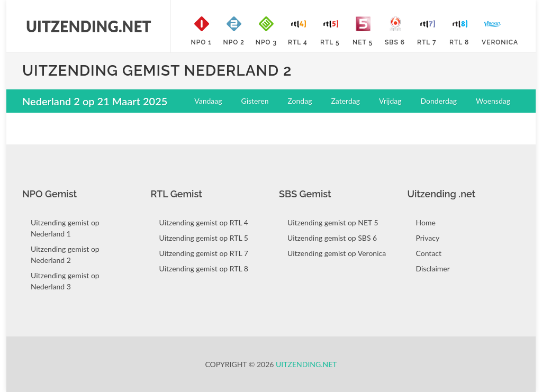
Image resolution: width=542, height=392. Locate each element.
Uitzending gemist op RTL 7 (204, 253)
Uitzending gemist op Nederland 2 (65, 254)
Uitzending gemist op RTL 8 (204, 268)
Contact (429, 253)
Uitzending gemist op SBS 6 (332, 238)
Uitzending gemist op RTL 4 (204, 222)
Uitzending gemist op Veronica (337, 253)
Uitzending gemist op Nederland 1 (65, 228)
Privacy (428, 238)
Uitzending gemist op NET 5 (333, 222)
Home (426, 222)
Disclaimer (433, 268)
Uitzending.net (306, 364)
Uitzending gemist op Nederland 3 (65, 281)
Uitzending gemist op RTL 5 (204, 238)
